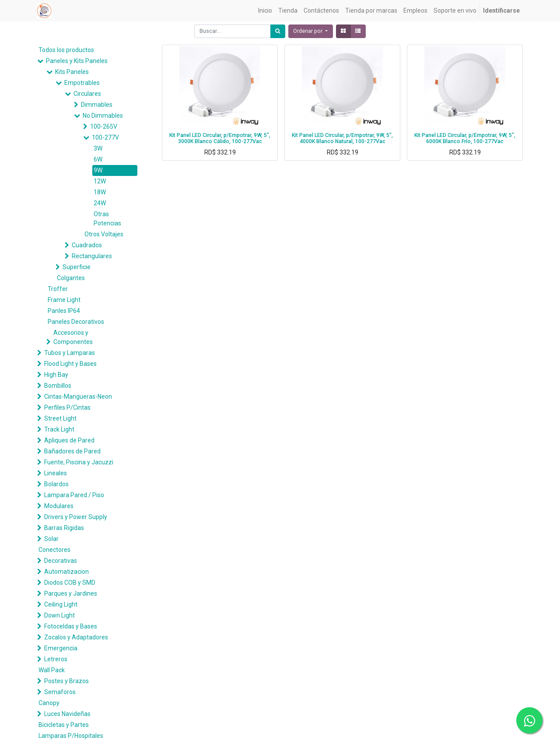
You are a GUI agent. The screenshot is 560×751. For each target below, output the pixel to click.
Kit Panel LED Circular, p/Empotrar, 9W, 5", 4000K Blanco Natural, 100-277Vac (342, 139)
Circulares (87, 94)
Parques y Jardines (71, 593)
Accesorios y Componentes (73, 337)
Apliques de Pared (69, 440)
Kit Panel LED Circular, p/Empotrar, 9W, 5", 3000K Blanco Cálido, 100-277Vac (220, 139)
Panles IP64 (64, 311)
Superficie (77, 267)
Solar (51, 539)
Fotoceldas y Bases (71, 626)
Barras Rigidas (64, 528)
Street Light (60, 418)
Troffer (58, 289)
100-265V (104, 126)
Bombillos (58, 386)
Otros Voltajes (104, 234)
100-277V (105, 137)
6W (98, 159)
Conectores (54, 550)
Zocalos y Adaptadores (76, 637)
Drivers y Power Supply (76, 517)
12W (100, 181)
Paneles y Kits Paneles (77, 61)
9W (98, 170)
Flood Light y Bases (70, 364)
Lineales (56, 473)
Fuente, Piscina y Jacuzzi (79, 462)
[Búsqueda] (278, 31)
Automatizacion (66, 572)
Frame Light (64, 300)
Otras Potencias (107, 219)
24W (100, 203)
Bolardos (56, 484)
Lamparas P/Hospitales (71, 736)
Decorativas (61, 561)
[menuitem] (265, 11)
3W (98, 148)
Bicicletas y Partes (64, 725)
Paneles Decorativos (76, 322)
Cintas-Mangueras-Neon (78, 397)
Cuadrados (87, 245)
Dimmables (97, 105)
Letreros (56, 659)
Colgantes (71, 278)
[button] (311, 31)
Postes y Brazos (66, 681)
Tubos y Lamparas (70, 353)
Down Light (59, 615)
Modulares (59, 506)
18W (100, 192)
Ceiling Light (61, 604)
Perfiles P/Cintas (67, 407)
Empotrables (82, 83)
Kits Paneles (72, 72)
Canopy (49, 703)
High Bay (56, 375)
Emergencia (61, 648)
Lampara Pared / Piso (74, 495)
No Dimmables (103, 116)
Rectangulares (92, 256)
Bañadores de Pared (72, 451)
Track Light (59, 429)
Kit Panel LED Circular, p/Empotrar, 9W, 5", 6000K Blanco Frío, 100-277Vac (465, 139)
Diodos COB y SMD (70, 583)
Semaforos (60, 692)
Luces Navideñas (67, 714)
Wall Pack (52, 670)
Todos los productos (66, 50)
